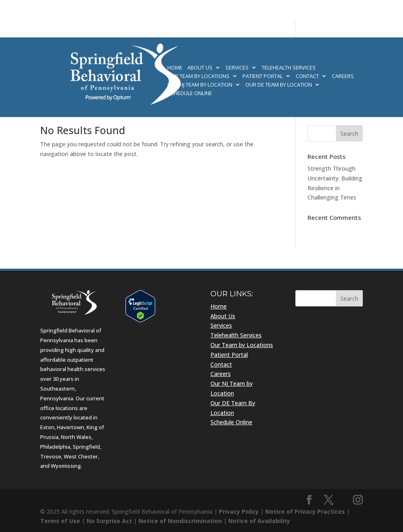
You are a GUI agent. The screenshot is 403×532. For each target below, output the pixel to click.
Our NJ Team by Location (200, 85)
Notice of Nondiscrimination (180, 521)
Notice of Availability (259, 521)
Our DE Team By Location (279, 85)
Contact (307, 76)
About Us (200, 68)
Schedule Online (190, 93)
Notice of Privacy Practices (305, 511)
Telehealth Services (289, 68)
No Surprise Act (109, 521)
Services (237, 68)
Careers (343, 76)
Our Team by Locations (198, 76)
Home (175, 68)
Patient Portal (263, 76)
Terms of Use (60, 521)
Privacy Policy (239, 511)
